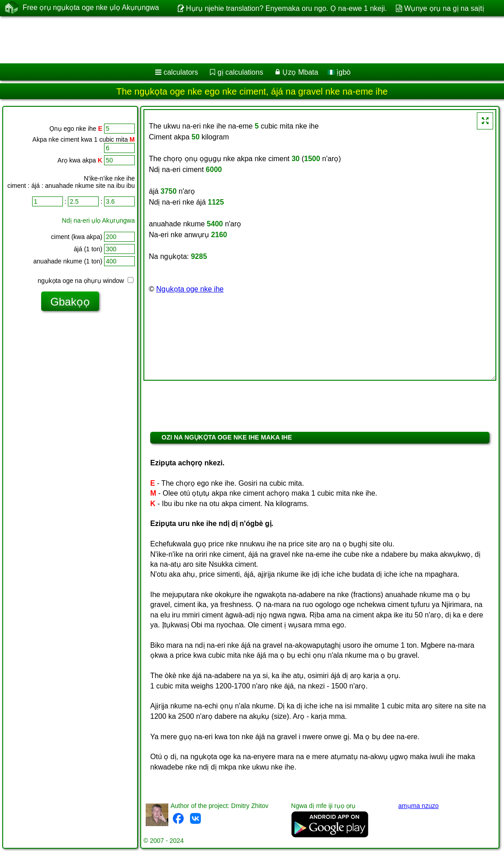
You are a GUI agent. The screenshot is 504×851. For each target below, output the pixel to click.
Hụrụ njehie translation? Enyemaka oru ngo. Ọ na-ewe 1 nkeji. (286, 8)
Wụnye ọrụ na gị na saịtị (444, 8)
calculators (181, 72)
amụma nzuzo (418, 806)
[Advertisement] (242, 40)
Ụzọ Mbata (300, 72)
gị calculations (240, 72)
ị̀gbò (339, 72)
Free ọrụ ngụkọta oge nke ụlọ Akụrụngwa (91, 8)
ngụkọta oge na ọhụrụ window (86, 281)
